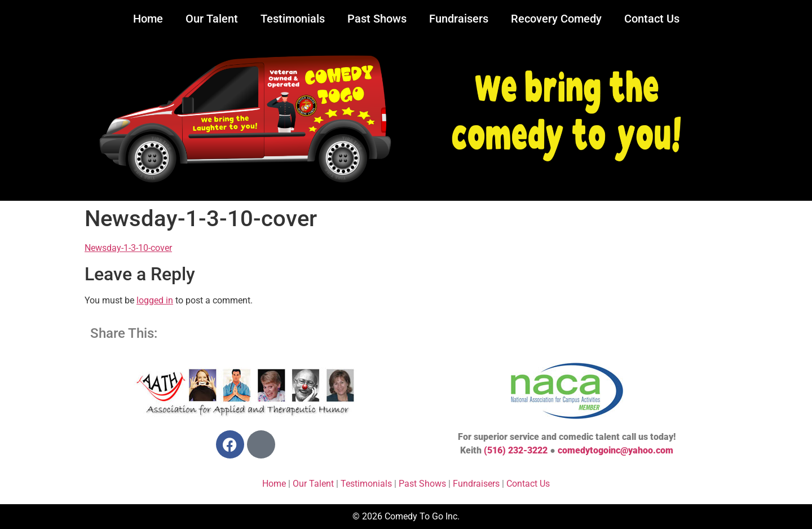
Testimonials (293, 19)
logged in (155, 300)
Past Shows (377, 19)
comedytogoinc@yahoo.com (615, 450)
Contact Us (652, 19)
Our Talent (212, 19)
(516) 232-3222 (516, 450)
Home (148, 19)
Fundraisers (459, 19)
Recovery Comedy (556, 19)
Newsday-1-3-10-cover (128, 248)
